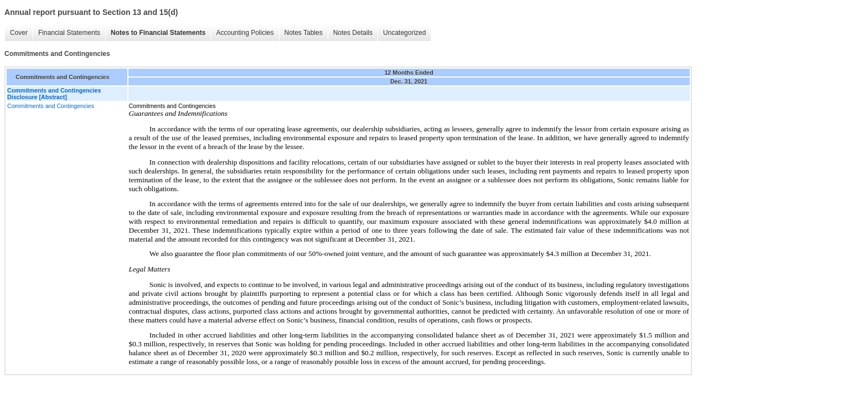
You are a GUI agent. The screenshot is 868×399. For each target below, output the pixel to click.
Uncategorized (404, 33)
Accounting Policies (245, 33)
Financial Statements (69, 33)
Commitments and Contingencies (51, 106)
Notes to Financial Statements (158, 33)
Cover (19, 33)
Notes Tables (304, 33)
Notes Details (353, 33)
